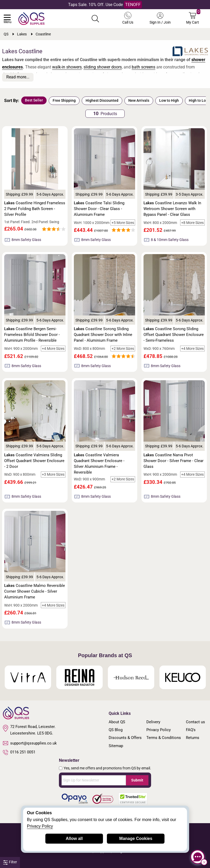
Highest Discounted (102, 100)
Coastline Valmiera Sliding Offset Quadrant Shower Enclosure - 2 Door (34, 461)
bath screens (143, 67)
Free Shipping (64, 100)
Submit (137, 780)
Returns (193, 738)
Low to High (169, 100)
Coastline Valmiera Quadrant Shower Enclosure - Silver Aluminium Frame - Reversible (99, 464)
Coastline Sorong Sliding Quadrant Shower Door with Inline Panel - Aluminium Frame (103, 335)
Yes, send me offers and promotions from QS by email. (107, 768)
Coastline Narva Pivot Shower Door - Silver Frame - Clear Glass (173, 461)
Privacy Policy (159, 730)
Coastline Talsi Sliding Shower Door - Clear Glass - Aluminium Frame (99, 209)
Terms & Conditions (164, 738)
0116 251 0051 (19, 752)
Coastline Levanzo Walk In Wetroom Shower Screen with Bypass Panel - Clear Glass (172, 209)
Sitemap (116, 746)
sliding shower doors (103, 67)
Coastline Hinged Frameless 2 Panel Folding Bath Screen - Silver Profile (35, 209)
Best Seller (34, 100)
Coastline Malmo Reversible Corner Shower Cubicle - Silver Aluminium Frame (35, 591)
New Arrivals (139, 100)
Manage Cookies (136, 838)
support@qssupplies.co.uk (30, 743)
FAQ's (191, 730)
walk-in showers (67, 67)
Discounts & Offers (125, 738)
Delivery (153, 722)
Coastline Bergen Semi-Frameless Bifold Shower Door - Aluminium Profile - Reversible (32, 335)
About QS (117, 722)
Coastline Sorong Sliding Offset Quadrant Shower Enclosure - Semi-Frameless (174, 335)
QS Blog (116, 730)
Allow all (74, 838)
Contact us (195, 722)
